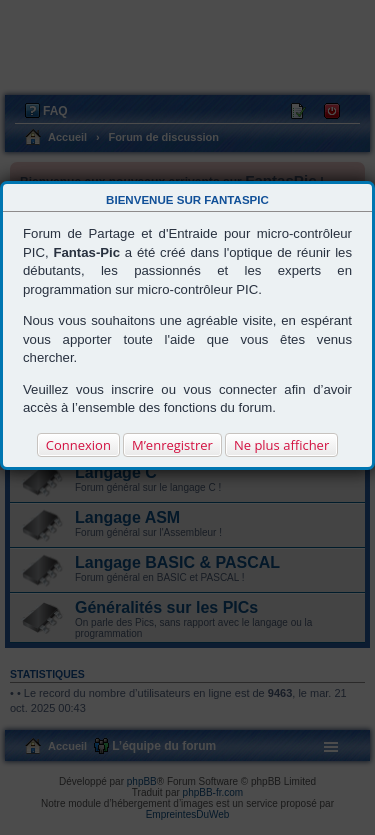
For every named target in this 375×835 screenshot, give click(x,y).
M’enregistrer (172, 445)
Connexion (78, 445)
